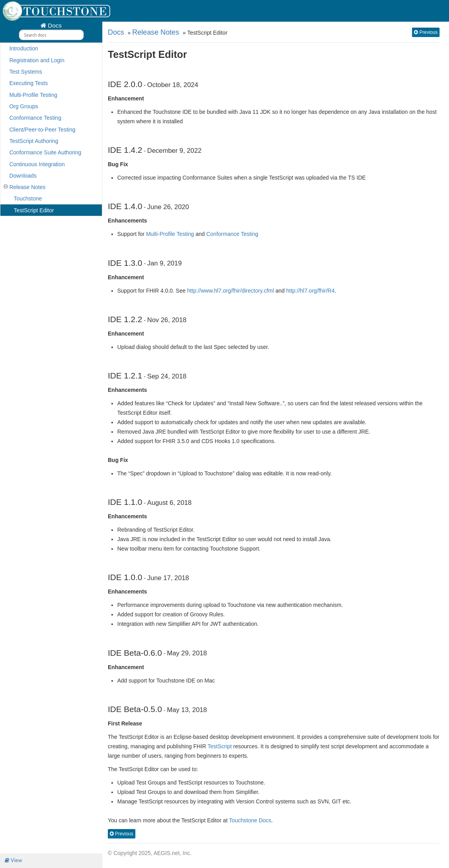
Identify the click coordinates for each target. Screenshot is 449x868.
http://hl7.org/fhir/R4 (310, 291)
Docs (54, 25)
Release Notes (25, 187)
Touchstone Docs (250, 820)
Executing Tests (29, 83)
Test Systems (26, 72)
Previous (426, 32)
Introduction (24, 48)
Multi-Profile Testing (33, 95)
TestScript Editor (34, 210)
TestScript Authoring (34, 141)
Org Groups (24, 106)
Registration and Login (37, 60)
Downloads (23, 176)
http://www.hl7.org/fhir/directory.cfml (230, 291)
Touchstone (28, 198)
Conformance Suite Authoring (45, 152)
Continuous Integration (37, 164)
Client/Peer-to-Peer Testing (42, 130)
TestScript (219, 746)
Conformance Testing (35, 118)
